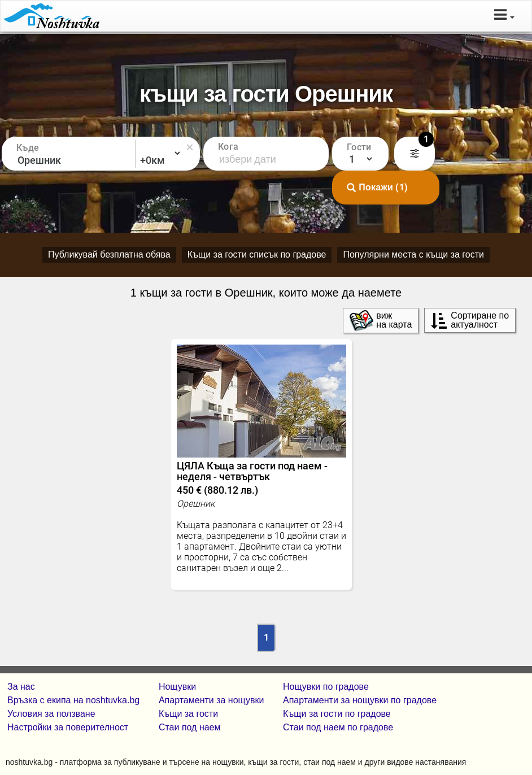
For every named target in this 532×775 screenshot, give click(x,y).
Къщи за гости (188, 714)
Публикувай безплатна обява (109, 254)
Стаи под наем (190, 727)
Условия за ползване (51, 714)
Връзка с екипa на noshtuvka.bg (73, 700)
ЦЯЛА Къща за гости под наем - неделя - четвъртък (261, 478)
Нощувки (177, 687)
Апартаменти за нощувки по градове (360, 700)
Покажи (377, 188)
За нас (21, 687)
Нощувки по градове (326, 687)
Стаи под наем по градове (338, 727)
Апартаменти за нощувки (211, 700)
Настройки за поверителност (68, 727)
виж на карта (381, 320)
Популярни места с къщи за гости (413, 254)
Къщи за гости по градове (337, 714)
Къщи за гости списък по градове (257, 254)
